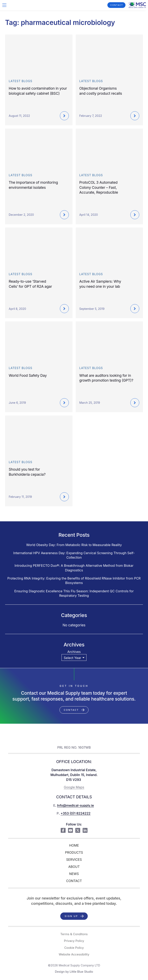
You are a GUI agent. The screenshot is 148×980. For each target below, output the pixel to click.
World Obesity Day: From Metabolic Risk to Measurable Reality (74, 545)
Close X (74, 91)
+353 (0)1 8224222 (75, 813)
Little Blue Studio (81, 972)
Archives (74, 652)
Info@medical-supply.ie (75, 805)
